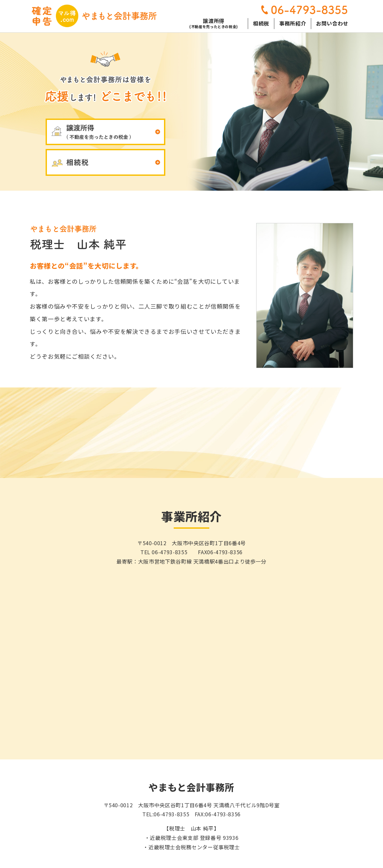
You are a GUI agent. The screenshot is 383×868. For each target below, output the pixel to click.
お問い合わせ (332, 23)
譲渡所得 (214, 24)
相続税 (261, 23)
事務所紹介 (293, 23)
